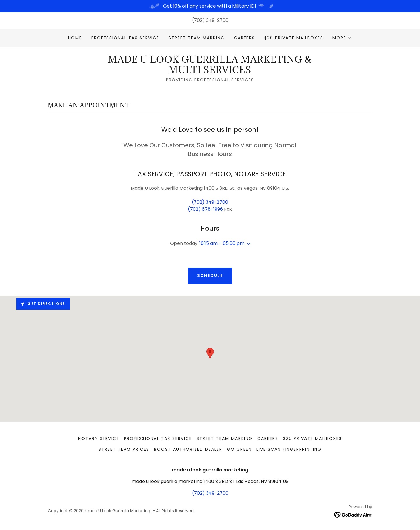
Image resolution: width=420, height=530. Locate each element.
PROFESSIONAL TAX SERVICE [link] (125, 38)
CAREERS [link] (244, 38)
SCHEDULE (210, 275)
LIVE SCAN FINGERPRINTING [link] (289, 449)
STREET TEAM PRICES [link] (124, 449)
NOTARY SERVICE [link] (99, 438)
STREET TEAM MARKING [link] (196, 38)
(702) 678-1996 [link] (205, 209)
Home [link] (75, 38)
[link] (210, 72)
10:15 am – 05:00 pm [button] (222, 243)
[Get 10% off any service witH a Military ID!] (210, 6)
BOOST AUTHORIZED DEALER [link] (188, 449)
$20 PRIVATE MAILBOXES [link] (294, 38)
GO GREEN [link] (239, 449)
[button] (342, 38)
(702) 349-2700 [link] (210, 20)
